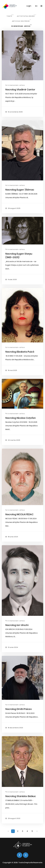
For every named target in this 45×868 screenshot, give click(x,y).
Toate (10, 16)
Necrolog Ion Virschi (17, 625)
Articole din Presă (21, 21)
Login (29, 6)
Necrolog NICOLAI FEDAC (19, 514)
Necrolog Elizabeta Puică (20, 352)
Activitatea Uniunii (27, 16)
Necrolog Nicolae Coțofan (21, 418)
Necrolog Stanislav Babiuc (21, 796)
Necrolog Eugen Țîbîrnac (20, 190)
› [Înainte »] (37, 831)
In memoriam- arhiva (21, 26)
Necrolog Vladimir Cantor (20, 90)
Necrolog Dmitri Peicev (19, 709)
